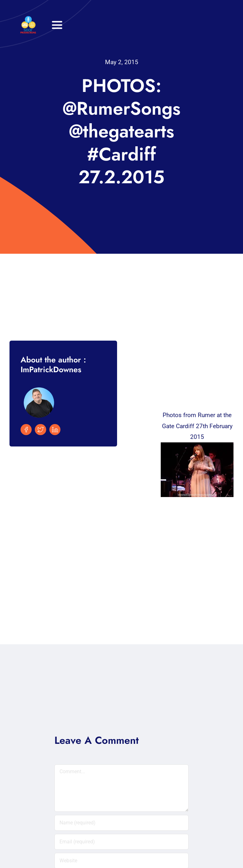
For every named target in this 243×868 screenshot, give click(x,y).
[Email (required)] (122, 842)
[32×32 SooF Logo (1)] (28, 19)
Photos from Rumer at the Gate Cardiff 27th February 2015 (197, 426)
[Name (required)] (122, 823)
